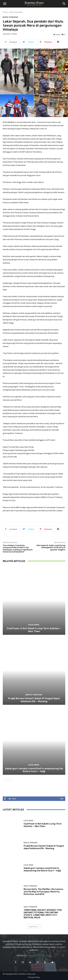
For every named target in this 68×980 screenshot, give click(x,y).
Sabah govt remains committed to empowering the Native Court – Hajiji (34, 770)
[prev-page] (4, 780)
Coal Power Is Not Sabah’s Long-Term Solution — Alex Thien (34, 630)
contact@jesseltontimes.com (39, 955)
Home (5, 12)
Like (62, 799)
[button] (5, 4)
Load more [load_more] (34, 927)
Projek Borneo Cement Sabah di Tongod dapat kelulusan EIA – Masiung (34, 700)
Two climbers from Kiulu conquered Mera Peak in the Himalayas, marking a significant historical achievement (18, 549)
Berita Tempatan (16, 12)
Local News (34, 625)
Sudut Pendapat (30, 886)
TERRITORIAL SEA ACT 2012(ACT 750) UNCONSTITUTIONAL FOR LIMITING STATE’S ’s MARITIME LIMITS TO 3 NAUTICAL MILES (43, 914)
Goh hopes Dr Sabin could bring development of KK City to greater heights (51, 548)
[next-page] (9, 780)
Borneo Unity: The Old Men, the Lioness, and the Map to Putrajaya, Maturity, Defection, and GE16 (44, 892)
